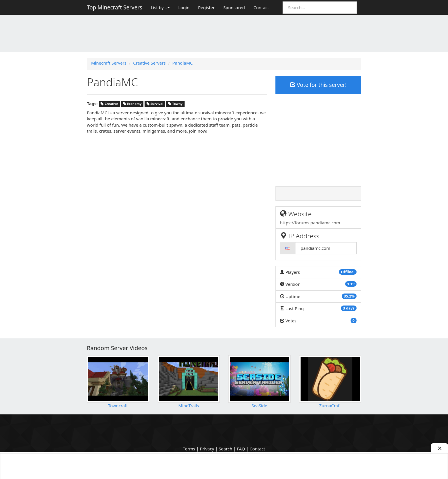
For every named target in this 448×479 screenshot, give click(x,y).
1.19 (351, 284)
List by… (160, 7)
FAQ (241, 449)
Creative (109, 104)
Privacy (207, 449)
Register (206, 7)
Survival (155, 104)
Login (184, 7)
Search (225, 449)
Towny (175, 104)
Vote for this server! (318, 85)
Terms (189, 449)
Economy (132, 104)
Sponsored (234, 7)
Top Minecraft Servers (115, 7)
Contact (261, 7)
